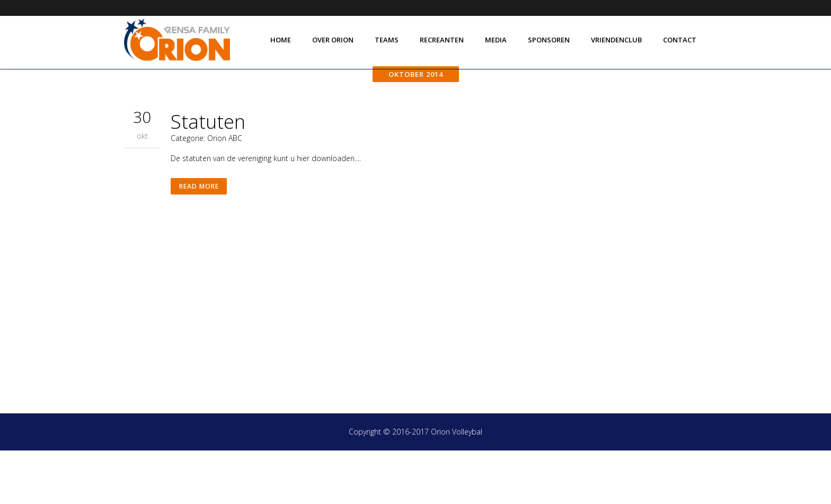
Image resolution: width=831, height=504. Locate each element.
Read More (200, 242)
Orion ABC (225, 192)
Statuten (208, 175)
